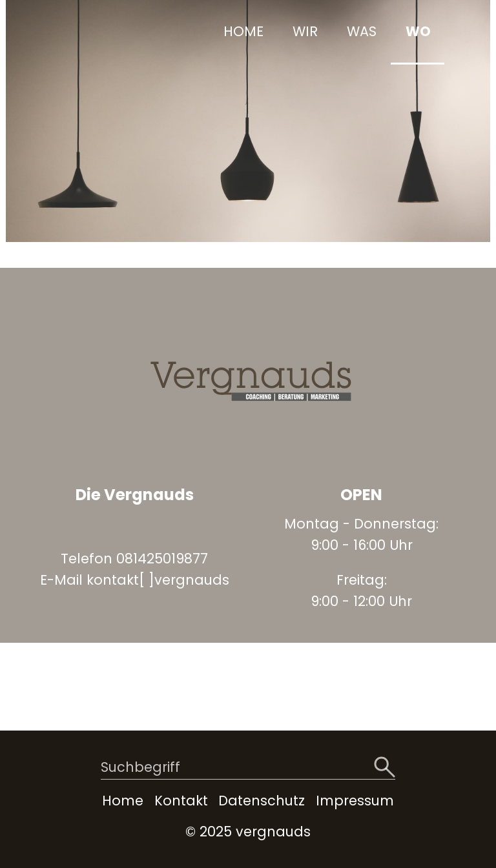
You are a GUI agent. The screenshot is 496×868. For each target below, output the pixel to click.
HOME (243, 31)
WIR (305, 31)
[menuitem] (242, 32)
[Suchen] (385, 768)
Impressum (355, 801)
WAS (362, 31)
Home (123, 801)
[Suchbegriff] (248, 768)
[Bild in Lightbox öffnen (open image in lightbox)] (248, 379)
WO (418, 31)
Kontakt (181, 801)
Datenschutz (262, 801)
